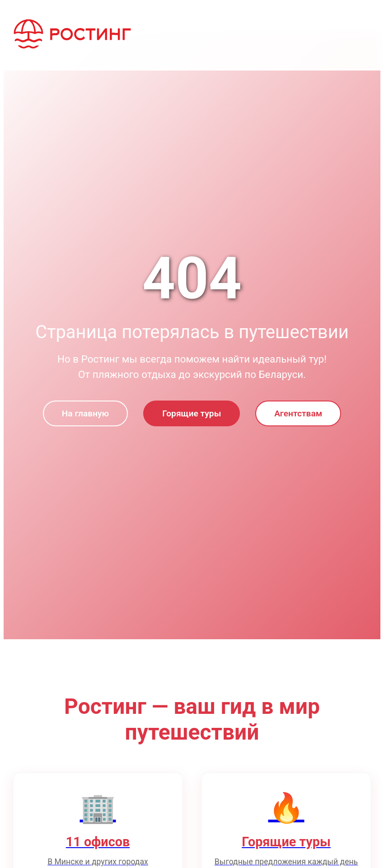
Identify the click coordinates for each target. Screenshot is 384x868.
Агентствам (298, 413)
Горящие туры (192, 413)
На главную (85, 413)
